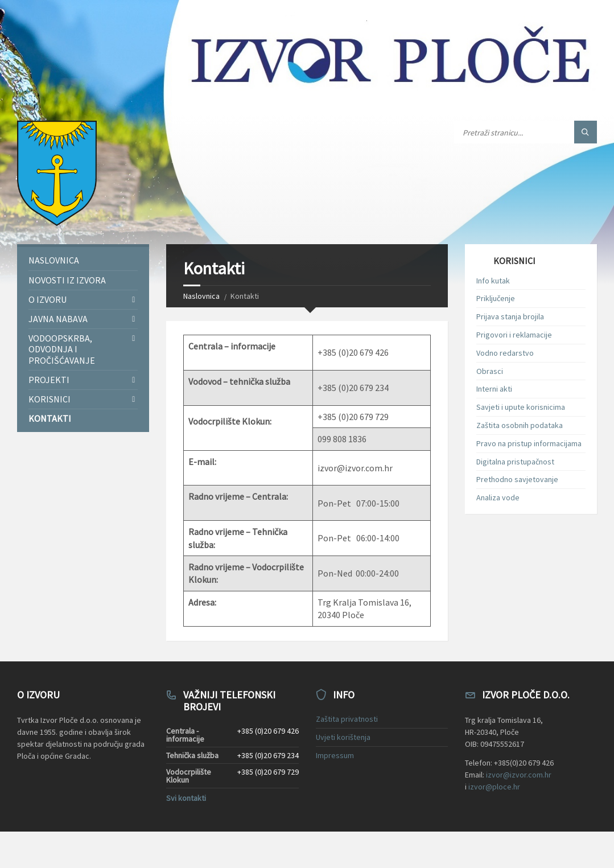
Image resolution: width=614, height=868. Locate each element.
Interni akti (494, 389)
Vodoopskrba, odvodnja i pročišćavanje (62, 349)
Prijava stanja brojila (510, 316)
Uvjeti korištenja (343, 737)
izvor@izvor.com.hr (519, 775)
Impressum (335, 755)
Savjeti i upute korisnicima (521, 407)
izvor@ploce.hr (494, 787)
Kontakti (50, 418)
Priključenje (496, 298)
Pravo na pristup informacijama (529, 443)
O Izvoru (48, 299)
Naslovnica (201, 296)
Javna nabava (58, 319)
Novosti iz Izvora (67, 280)
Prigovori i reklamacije (514, 335)
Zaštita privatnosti (347, 719)
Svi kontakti (186, 798)
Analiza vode (498, 497)
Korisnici (50, 399)
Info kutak (493, 281)
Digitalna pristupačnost (515, 462)
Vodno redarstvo (505, 353)
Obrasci (490, 371)
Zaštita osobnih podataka (520, 425)
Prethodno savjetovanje (517, 479)
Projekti (49, 380)
